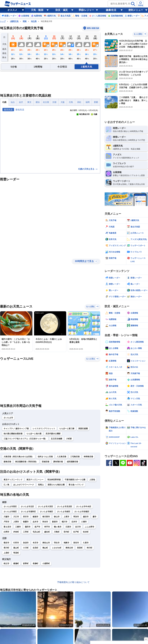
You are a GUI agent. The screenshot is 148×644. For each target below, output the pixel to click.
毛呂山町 (36, 532)
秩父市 (6, 563)
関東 (25, 21)
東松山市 (46, 543)
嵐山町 (16, 548)
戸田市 (6, 522)
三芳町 (26, 532)
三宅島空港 (75, 457)
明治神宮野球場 (54, 480)
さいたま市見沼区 (65, 507)
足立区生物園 (57, 439)
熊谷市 (6, 543)
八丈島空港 (61, 457)
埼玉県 (34, 21)
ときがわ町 (57, 548)
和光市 (45, 522)
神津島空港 (88, 457)
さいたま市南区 (46, 512)
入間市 (16, 522)
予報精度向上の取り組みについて (73, 582)
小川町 (26, 548)
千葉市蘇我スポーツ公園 (75, 480)
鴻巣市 (66, 543)
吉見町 (35, 548)
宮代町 (66, 532)
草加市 (76, 517)
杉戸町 (76, 532)
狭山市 (57, 517)
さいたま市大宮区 (46, 507)
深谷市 (76, 543)
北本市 (74, 522)
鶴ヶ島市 (58, 527)
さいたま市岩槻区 (82, 512)
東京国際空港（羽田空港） (26, 462)
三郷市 (18, 527)
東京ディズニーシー (35, 480)
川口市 (16, 517)
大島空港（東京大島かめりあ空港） (19, 457)
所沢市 (26, 517)
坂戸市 (37, 527)
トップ (3, 21)
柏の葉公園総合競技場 (13, 434)
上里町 (6, 553)
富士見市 (7, 527)
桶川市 (65, 522)
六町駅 (69, 439)
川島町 (57, 532)
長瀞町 (35, 563)
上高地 (92, 480)
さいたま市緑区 (64, 512)
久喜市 (86, 543)
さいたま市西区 (10, 507)
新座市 (55, 522)
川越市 (6, 517)
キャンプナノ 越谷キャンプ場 (16, 429)
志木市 (35, 522)
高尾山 (41, 485)
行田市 (16, 543)
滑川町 (6, 548)
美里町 (80, 548)
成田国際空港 (72, 462)
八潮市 (84, 522)
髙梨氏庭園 (83, 429)
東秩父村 (69, 548)
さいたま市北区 (27, 507)
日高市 (68, 527)
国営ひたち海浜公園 (56, 485)
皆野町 (26, 563)
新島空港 (7, 462)
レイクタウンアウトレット (44, 429)
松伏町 (86, 532)
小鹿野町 (46, 563)
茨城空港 (46, 462)
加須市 (26, 543)
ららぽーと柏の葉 (34, 434)
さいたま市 (8, 418)
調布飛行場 (58, 462)
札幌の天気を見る (88, 169)
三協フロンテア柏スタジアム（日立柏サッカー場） (25, 439)
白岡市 (6, 532)
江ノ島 (6, 485)
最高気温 (8, 110)
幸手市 (47, 527)
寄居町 (16, 553)
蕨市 (95, 517)
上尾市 (66, 517)
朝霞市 (26, 522)
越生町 (47, 532)
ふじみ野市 (90, 527)
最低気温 (20, 110)
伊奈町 (16, 532)
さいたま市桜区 (10, 512)
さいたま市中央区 (84, 507)
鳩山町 (45, 548)
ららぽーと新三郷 (67, 429)
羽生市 (57, 543)
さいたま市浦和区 (28, 512)
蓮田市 (28, 527)
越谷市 (86, 517)
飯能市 (35, 517)
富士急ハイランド (76, 485)
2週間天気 (14, 21)
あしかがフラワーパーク (24, 485)
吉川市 (78, 527)
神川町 (90, 548)
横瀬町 (16, 563)
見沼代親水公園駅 (53, 434)
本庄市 (35, 543)
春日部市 (46, 517)
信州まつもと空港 (45, 457)
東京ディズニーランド (13, 480)
